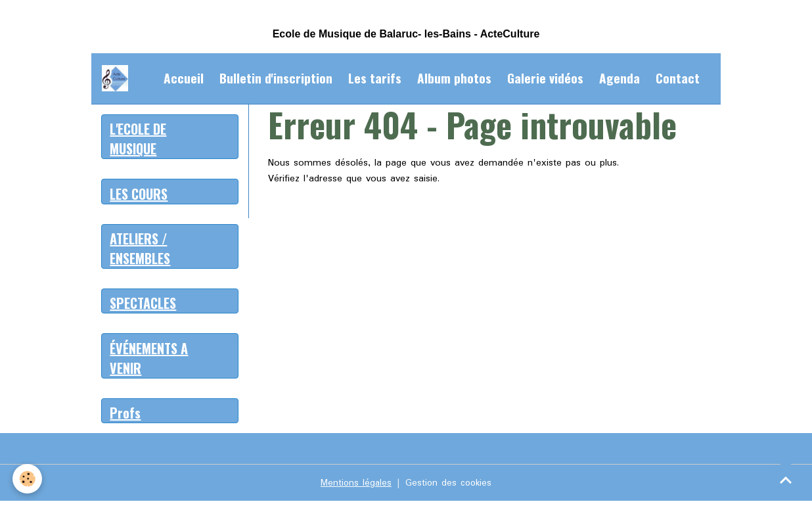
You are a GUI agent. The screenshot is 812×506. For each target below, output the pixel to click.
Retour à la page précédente (331, 210)
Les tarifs (375, 78)
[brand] (118, 78)
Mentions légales (354, 488)
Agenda (620, 78)
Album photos (454, 78)
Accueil (184, 78)
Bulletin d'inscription (276, 78)
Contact (678, 78)
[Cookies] (28, 479)
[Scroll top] (786, 480)
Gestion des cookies (449, 488)
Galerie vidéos (545, 78)
